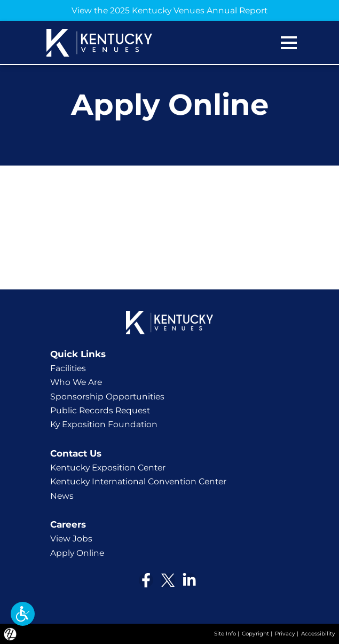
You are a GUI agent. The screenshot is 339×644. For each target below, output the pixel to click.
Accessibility (318, 634)
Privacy (285, 634)
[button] (23, 614)
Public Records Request (100, 410)
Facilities (68, 368)
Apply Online (77, 553)
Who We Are (76, 382)
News (62, 496)
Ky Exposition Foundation (104, 424)
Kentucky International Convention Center (138, 481)
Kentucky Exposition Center (108, 468)
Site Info (225, 634)
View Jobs (71, 539)
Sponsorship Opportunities (107, 396)
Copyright (255, 634)
